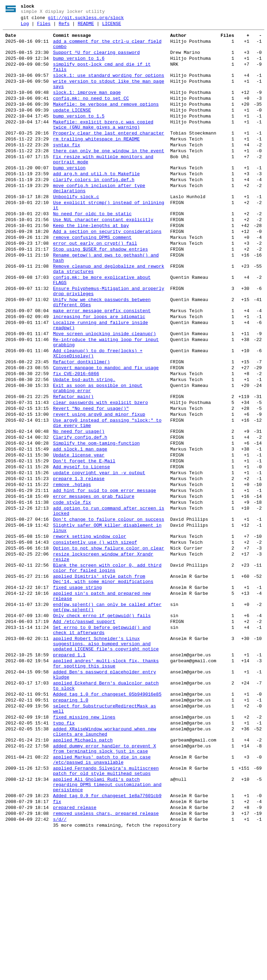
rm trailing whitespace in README (96, 162)
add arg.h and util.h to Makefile (96, 203)
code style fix (72, 591)
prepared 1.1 (69, 772)
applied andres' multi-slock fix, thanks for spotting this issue (106, 782)
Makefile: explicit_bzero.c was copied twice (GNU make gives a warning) (103, 145)
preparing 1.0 (70, 825)
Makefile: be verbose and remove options (106, 121)
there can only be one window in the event (108, 176)
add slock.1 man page (80, 528)
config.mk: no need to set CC (91, 114)
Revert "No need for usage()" (91, 480)
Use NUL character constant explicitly (103, 257)
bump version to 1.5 (79, 135)
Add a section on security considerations (107, 271)
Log (25, 27)
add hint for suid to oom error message (104, 577)
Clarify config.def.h (80, 515)
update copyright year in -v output (99, 556)
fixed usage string (77, 692)
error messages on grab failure (94, 584)
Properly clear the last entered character (108, 155)
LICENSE (112, 27)
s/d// (60, 966)
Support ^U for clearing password (96, 60)
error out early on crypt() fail (95, 285)
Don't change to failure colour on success (108, 611)
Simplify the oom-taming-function (96, 521)
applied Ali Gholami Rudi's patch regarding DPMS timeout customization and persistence (107, 925)
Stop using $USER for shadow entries (100, 292)
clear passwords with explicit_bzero (100, 473)
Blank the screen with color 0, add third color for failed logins (107, 669)
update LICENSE (72, 128)
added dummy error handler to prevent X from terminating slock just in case (104, 883)
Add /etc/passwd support (84, 732)
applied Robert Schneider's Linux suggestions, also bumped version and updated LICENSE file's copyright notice (106, 759)
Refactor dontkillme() (81, 426)
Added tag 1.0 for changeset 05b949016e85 (107, 818)
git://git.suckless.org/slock (86, 20)
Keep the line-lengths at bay (91, 264)
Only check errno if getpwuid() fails (102, 725)
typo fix (64, 852)
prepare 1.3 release (79, 563)
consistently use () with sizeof (95, 638)
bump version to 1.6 (79, 67)
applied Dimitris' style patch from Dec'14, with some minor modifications (103, 682)
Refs (64, 27)
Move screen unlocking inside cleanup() (104, 392)
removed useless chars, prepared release (106, 959)
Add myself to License (81, 549)
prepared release (75, 953)
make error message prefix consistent (102, 365)
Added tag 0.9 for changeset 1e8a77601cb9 (107, 939)
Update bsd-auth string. (84, 446)
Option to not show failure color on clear (108, 645)
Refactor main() (73, 467)
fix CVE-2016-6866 (76, 439)
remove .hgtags (72, 570)
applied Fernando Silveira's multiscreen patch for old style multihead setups (106, 909)
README (86, 27)
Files (44, 27)
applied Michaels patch (83, 873)
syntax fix (66, 169)
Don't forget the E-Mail (84, 542)
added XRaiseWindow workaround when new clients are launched (104, 862)
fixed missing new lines (84, 845)
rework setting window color (90, 631)
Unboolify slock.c (76, 230)
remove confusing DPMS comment (92, 278)
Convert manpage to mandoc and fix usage (106, 432)
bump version (69, 196)
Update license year (79, 535)
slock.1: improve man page (87, 107)
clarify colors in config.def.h (94, 210)
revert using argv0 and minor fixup (99, 487)
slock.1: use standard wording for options (108, 87)
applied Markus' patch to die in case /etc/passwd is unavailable (102, 896)
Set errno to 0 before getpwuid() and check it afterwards (102, 742)
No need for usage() (79, 508)
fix (57, 946)
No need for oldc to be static (92, 250)
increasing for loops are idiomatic (99, 372)
